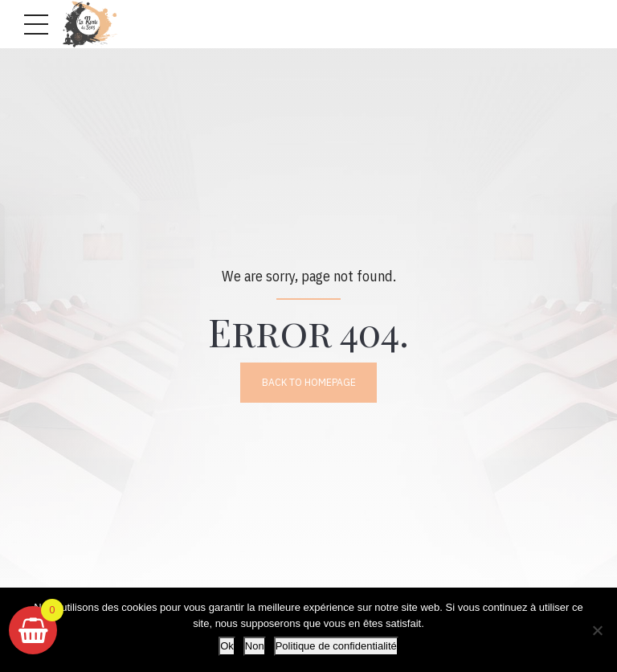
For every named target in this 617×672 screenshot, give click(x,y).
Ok (227, 646)
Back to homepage (308, 383)
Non (255, 646)
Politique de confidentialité (336, 646)
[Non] (597, 630)
